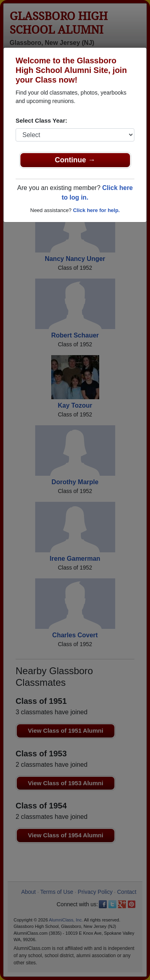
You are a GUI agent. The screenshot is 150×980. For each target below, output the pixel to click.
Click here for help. (96, 210)
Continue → (75, 160)
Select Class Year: (41, 120)
